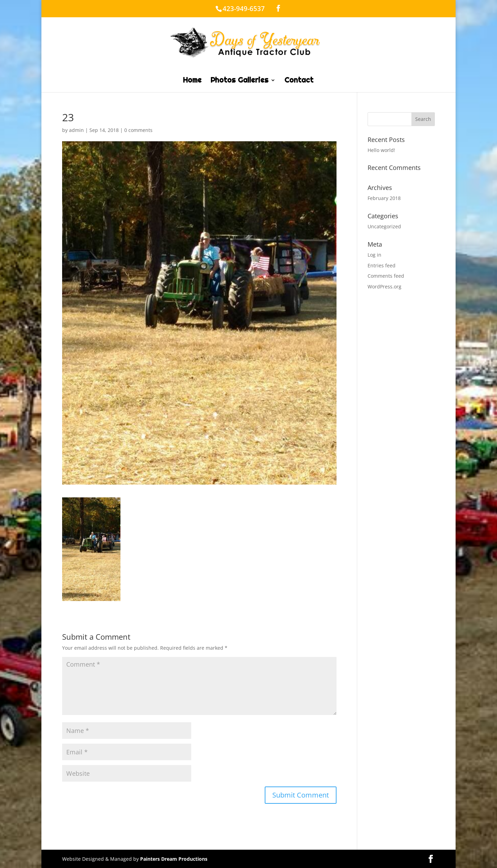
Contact (299, 81)
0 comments (138, 130)
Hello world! (381, 150)
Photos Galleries (240, 81)
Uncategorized (384, 226)
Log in (374, 255)
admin (76, 130)
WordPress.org (384, 287)
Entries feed (382, 265)
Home (192, 81)
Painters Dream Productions (174, 859)
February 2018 (384, 198)
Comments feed (386, 276)
